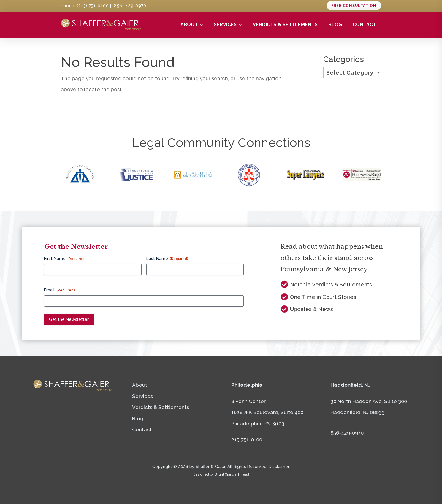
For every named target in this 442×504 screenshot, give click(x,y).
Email (59, 290)
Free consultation (354, 6)
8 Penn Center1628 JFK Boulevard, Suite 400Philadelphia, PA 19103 (267, 412)
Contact (364, 24)
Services (225, 24)
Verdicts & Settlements (285, 24)
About (189, 24)
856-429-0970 (347, 433)
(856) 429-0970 (129, 6)
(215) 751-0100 (93, 6)
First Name (65, 259)
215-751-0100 (247, 440)
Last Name (167, 259)
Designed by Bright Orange (221, 474)
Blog (335, 24)
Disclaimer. (279, 467)
